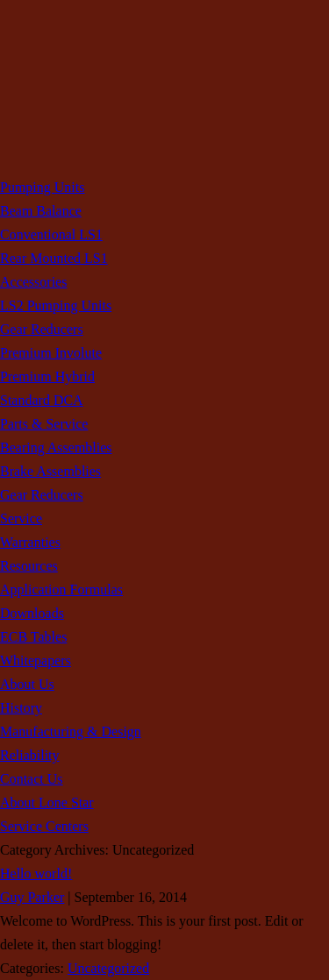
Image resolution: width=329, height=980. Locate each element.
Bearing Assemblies (56, 447)
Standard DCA (42, 400)
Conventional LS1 (51, 234)
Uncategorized (108, 968)
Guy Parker (32, 897)
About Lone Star (47, 802)
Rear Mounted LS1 (54, 258)
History (21, 708)
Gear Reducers (42, 329)
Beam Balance (41, 211)
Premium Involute (51, 353)
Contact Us (32, 779)
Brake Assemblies (50, 471)
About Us (27, 684)
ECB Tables (33, 637)
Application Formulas (61, 589)
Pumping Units (42, 187)
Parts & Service (44, 424)
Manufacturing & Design (71, 731)
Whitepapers (36, 660)
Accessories (33, 282)
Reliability (30, 755)
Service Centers (44, 826)
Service (21, 518)
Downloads (32, 613)
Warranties (30, 542)
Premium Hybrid (47, 376)
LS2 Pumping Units (56, 305)
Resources (29, 566)
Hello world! (36, 873)
